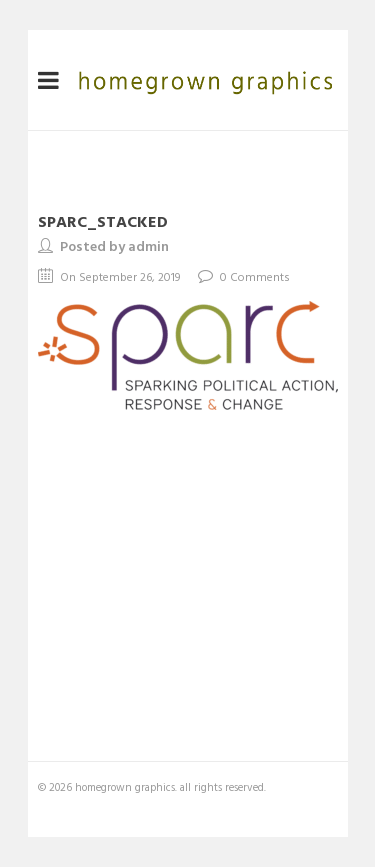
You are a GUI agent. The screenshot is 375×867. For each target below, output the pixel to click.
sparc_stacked (103, 221)
